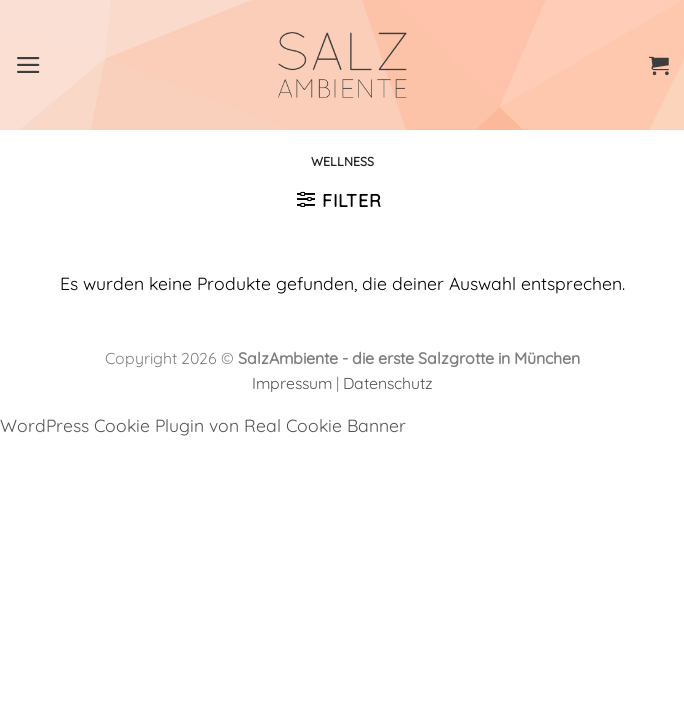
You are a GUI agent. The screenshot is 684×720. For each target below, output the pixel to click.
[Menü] (28, 65)
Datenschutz (388, 383)
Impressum (292, 383)
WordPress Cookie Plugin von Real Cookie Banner (203, 425)
